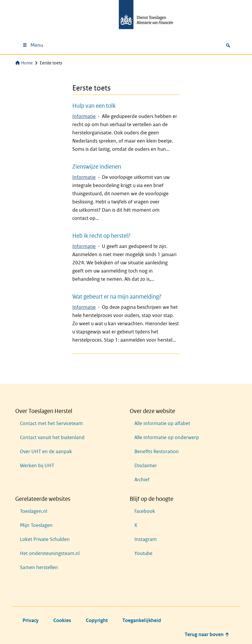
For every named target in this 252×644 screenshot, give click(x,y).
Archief (142, 480)
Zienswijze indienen (97, 167)
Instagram (145, 539)
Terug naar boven (207, 634)
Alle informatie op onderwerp (167, 437)
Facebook (145, 511)
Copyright (97, 620)
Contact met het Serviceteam (51, 423)
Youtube (143, 553)
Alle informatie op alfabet (162, 423)
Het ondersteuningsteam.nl (50, 553)
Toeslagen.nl (34, 511)
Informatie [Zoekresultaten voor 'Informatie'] (84, 116)
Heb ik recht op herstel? (101, 236)
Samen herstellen (39, 567)
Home (24, 63)
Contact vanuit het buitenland (52, 437)
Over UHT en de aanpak (46, 452)
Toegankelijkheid (142, 620)
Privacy (31, 620)
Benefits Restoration (157, 452)
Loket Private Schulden (45, 539)
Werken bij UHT (37, 466)
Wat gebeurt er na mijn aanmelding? (117, 297)
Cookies (62, 620)
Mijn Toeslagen (36, 525)
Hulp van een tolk (94, 106)
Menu (33, 45)
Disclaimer (146, 466)
